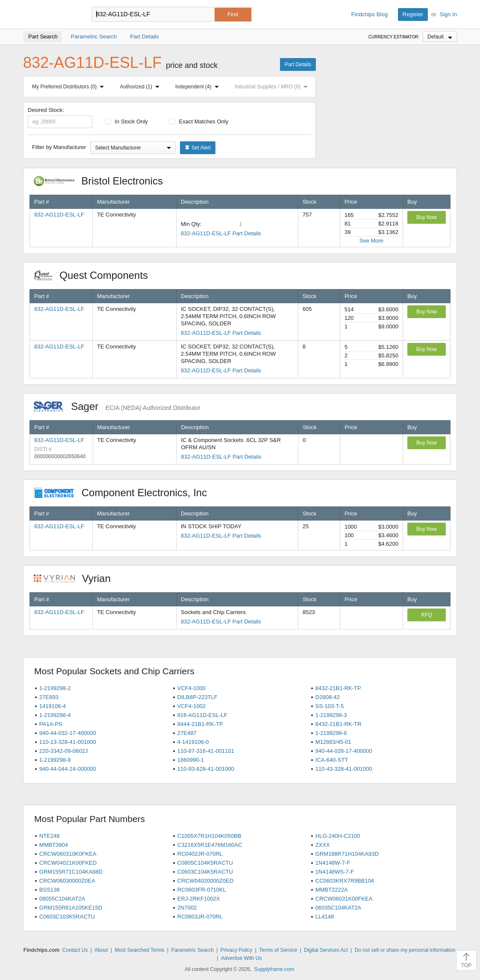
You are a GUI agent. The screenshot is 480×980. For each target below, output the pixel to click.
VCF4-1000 (191, 688)
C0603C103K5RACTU (67, 917)
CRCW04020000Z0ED (206, 881)
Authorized (141, 87)
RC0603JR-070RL (200, 917)
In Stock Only (127, 121)
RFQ (426, 615)
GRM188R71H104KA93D (347, 854)
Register (413, 14)
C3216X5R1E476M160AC (210, 845)
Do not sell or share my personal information (405, 950)
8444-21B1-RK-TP (200, 724)
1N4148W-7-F (333, 863)
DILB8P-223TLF (197, 697)
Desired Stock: (60, 117)
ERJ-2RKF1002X (199, 899)
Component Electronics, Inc (125, 493)
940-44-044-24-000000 (68, 769)
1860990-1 (191, 760)
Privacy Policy (237, 950)
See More (371, 241)
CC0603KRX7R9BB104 (345, 881)
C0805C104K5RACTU (205, 863)
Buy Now (427, 217)
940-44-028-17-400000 (344, 751)
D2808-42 (328, 697)
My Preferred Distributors (70, 87)
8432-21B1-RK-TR (339, 724)
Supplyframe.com (274, 969)
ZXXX (323, 845)
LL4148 (325, 917)
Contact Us (75, 950)
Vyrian (77, 578)
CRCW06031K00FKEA (344, 899)
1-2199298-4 (55, 715)
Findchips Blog (370, 14)
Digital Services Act (326, 950)
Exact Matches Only (199, 121)
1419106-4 (53, 706)
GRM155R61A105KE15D (71, 908)
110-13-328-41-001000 (68, 742)
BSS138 (50, 890)
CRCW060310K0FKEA (68, 854)
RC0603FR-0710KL (202, 890)
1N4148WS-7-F (335, 872)
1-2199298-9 (55, 760)
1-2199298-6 (331, 733)
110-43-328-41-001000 (344, 769)
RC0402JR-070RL (200, 854)
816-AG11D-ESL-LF (202, 715)
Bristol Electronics (103, 181)
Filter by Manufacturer (59, 147)
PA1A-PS (51, 724)
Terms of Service (278, 950)
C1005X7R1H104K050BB (209, 836)
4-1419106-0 (193, 742)
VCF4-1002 (191, 706)
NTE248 (50, 836)
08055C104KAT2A (62, 899)
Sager (117, 406)
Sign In (448, 14)
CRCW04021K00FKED (68, 863)
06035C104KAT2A (338, 908)
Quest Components (95, 275)
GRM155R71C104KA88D (71, 872)
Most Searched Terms (140, 950)
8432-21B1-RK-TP (338, 688)
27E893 (49, 697)
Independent (199, 87)
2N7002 (187, 908)
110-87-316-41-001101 (206, 751)
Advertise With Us (241, 958)
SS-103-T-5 (330, 706)
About (101, 950)
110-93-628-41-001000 (206, 769)
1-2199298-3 (331, 715)
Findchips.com (51, 15)
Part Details (298, 64)
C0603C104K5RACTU (205, 872)
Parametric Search (192, 950)
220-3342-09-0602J (63, 751)
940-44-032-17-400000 (68, 733)
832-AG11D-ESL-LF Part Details (221, 233)
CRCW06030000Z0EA (67, 881)
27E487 (187, 733)
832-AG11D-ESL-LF (59, 215)
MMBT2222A (332, 890)
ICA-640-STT (332, 760)
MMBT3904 (54, 845)
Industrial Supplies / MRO (273, 87)
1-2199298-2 (55, 688)
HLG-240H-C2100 (338, 836)
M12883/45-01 (333, 742)
